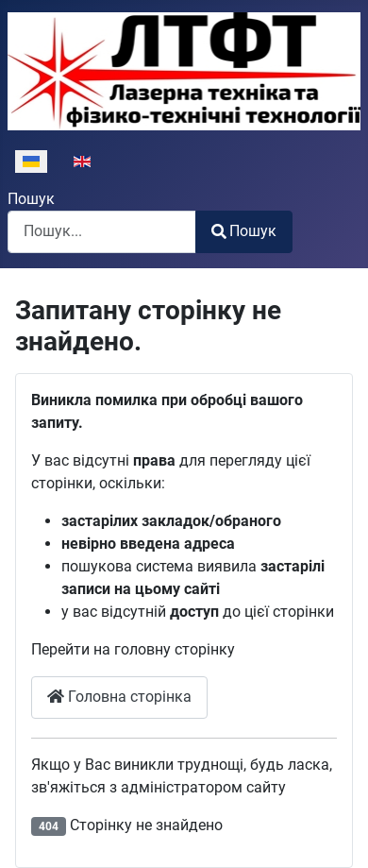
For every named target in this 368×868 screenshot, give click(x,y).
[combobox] (102, 232)
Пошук (31, 199)
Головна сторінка (119, 697)
